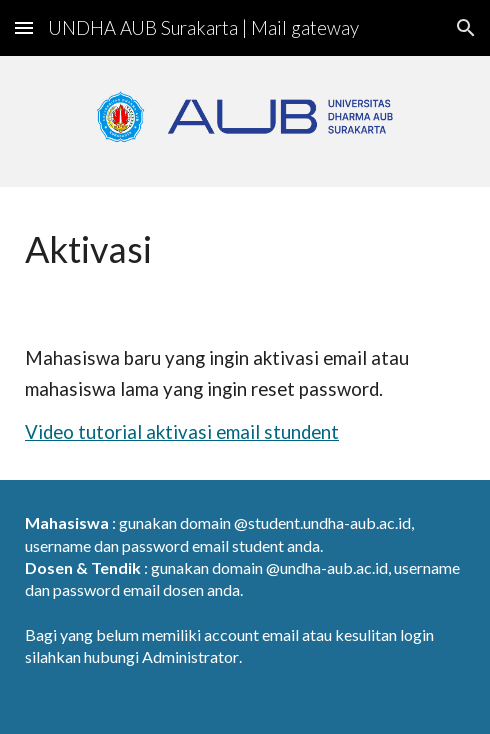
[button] (24, 27)
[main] (245, 249)
